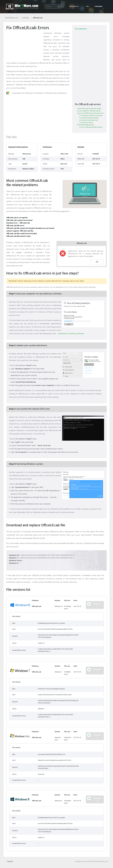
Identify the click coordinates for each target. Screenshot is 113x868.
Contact (10, 862)
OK (97, 262)
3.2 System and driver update (89, 118)
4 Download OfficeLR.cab (85, 125)
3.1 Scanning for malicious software (91, 116)
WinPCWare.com (12, 18)
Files (87, 6)
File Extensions (74, 6)
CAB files (26, 18)
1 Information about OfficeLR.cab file (89, 109)
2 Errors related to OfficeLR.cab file (89, 111)
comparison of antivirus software (71, 334)
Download (97, 605)
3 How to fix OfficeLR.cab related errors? (91, 113)
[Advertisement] (24, 45)
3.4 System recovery (86, 123)
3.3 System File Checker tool (89, 120)
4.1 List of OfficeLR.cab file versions (91, 127)
